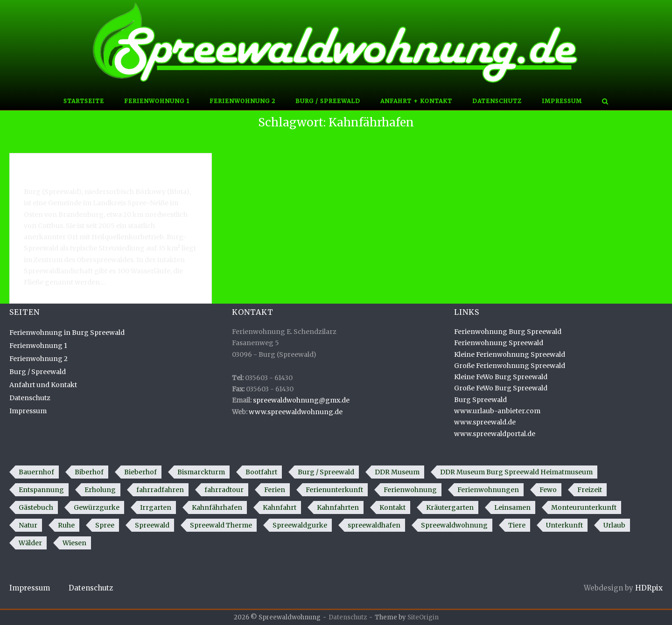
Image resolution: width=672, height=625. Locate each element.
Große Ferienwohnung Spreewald (510, 366)
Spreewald (152, 525)
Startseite (84, 101)
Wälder (30, 543)
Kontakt (392, 507)
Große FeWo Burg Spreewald (501, 388)
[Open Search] (605, 102)
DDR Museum (397, 472)
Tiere (517, 525)
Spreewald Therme (221, 525)
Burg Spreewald (480, 400)
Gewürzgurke (97, 507)
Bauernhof (36, 472)
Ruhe (66, 525)
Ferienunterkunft (334, 490)
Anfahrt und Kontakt (43, 385)
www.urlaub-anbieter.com (497, 411)
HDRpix (649, 588)
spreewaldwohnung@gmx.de (301, 400)
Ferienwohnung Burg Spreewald (508, 332)
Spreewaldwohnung (454, 525)
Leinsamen (512, 507)
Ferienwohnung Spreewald (499, 343)
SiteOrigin (423, 617)
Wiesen (74, 543)
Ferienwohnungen (488, 490)
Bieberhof (140, 472)
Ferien (275, 490)
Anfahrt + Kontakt (416, 101)
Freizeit (590, 490)
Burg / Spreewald (328, 101)
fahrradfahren (160, 490)
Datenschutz (497, 101)
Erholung (100, 490)
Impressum (562, 101)
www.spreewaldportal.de (495, 434)
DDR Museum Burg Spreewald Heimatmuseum (516, 472)
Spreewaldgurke (300, 525)
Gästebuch (36, 507)
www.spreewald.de (485, 422)
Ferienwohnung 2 (242, 101)
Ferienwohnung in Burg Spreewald (67, 333)
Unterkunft (564, 525)
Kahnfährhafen (217, 507)
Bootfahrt (261, 472)
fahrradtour (224, 490)
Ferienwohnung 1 (157, 101)
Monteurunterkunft (584, 507)
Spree (105, 525)
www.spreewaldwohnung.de (296, 412)
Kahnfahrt (280, 507)
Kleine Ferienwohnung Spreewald (510, 354)
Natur (28, 525)
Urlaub (614, 525)
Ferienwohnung (410, 490)
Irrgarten (156, 507)
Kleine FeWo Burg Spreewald (501, 377)
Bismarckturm (201, 472)
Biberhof (89, 472)
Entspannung (41, 490)
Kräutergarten (450, 507)
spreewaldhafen (374, 525)
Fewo (548, 490)
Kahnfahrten (338, 507)
